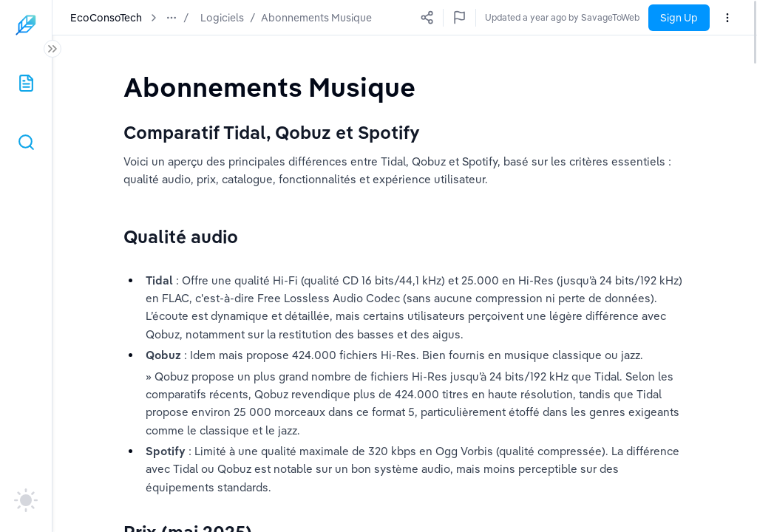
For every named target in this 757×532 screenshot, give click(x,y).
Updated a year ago (599, 17)
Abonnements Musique (316, 18)
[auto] (26, 500)
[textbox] (269, 87)
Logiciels (222, 18)
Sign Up (679, 18)
